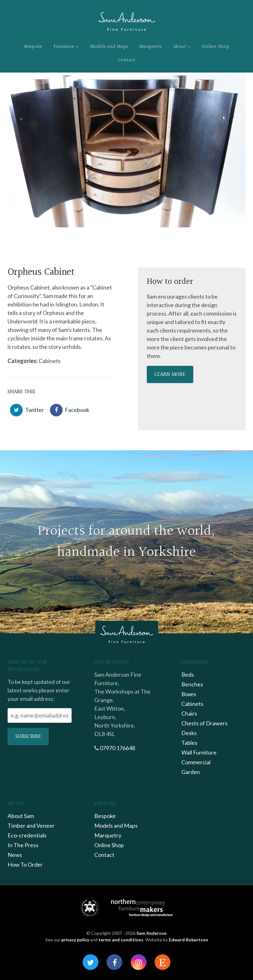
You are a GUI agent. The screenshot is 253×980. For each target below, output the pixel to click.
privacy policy (75, 940)
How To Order (25, 864)
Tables (189, 743)
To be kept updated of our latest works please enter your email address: (39, 690)
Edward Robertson (188, 940)
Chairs (189, 713)
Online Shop (215, 47)
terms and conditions (121, 940)
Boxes (189, 694)
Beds (188, 674)
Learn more (170, 374)
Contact (127, 60)
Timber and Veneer (31, 826)
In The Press (23, 845)
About (182, 47)
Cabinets (192, 704)
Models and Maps (109, 47)
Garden (191, 772)
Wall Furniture (199, 752)
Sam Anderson (151, 933)
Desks (189, 733)
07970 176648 (117, 748)
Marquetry (151, 47)
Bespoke (33, 47)
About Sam (21, 816)
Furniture (66, 47)
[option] (126, 150)
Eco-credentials (27, 835)
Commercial (196, 762)
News (15, 855)
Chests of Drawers (204, 723)
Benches (192, 684)
